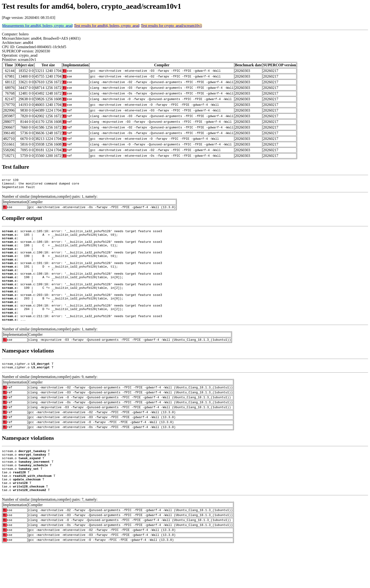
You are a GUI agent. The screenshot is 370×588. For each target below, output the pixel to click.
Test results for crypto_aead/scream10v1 (171, 26)
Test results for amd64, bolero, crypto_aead (107, 26)
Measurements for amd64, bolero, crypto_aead (37, 26)
